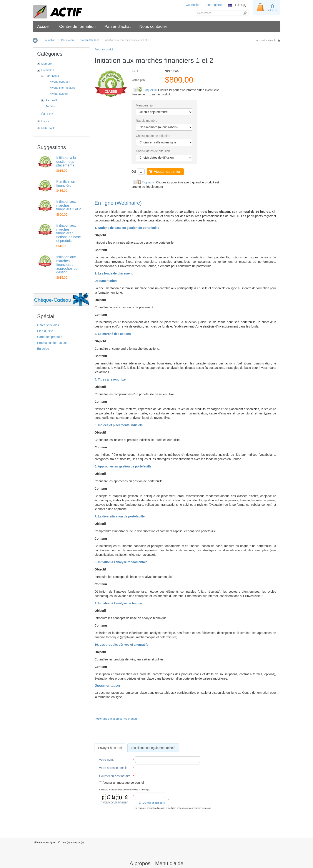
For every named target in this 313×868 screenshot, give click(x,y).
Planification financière (66, 184)
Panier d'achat (117, 26)
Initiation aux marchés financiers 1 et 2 (69, 205)
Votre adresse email (113, 768)
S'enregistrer (214, 5)
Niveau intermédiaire (62, 88)
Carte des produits (50, 337)
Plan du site (45, 331)
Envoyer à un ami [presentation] (110, 748)
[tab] (110, 748)
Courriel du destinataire (115, 776)
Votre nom (106, 760)
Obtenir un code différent (115, 803)
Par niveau (67, 40)
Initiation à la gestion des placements (66, 161)
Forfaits (50, 106)
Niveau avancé (59, 94)
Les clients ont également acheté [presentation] (153, 748)
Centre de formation (77, 26)
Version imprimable (266, 40)
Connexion (193, 5)
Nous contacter (153, 26)
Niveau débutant (89, 40)
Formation (49, 40)
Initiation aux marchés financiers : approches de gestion (67, 265)
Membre (47, 64)
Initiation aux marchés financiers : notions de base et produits (69, 233)
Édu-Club (47, 114)
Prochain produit (106, 50)
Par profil (51, 100)
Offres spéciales (48, 325)
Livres (45, 121)
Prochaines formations (52, 343)
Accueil (44, 26)
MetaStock (48, 128)
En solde (43, 349)
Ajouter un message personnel (122, 783)
